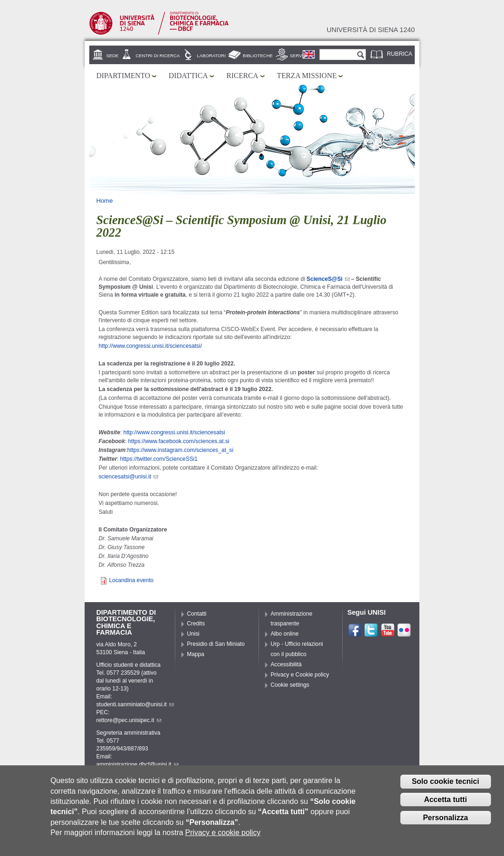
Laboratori (212, 56)
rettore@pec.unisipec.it (129, 720)
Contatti (197, 614)
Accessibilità (286, 664)
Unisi (193, 634)
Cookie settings (290, 685)
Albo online (285, 634)
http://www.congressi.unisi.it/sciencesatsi (174, 432)
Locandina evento (131, 580)
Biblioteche (258, 56)
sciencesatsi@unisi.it (128, 477)
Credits (196, 624)
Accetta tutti (445, 803)
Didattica (188, 76)
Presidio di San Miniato (216, 644)
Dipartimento (123, 76)
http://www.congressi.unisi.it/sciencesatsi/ (150, 346)
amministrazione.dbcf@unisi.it (137, 764)
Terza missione (307, 76)
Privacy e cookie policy (223, 836)
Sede (113, 56)
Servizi (298, 56)
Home (105, 201)
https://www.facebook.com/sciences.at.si (179, 441)
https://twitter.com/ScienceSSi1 (159, 459)
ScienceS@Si (328, 279)
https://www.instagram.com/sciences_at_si (180, 450)
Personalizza (446, 821)
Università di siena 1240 (371, 30)
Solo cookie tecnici (446, 785)
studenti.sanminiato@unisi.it (135, 704)
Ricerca (242, 76)
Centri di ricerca (158, 56)
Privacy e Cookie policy (300, 675)
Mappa (196, 654)
